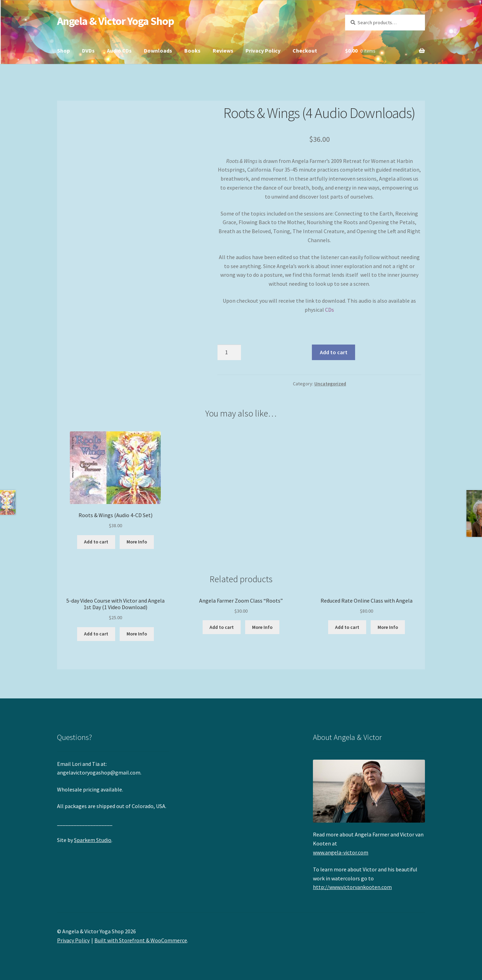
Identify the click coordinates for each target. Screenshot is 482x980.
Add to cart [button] (96, 542)
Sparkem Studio (93, 840)
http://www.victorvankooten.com (352, 887)
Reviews (223, 51)
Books (192, 51)
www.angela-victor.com (341, 852)
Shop (63, 51)
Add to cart (334, 352)
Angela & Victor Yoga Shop (115, 21)
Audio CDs (119, 51)
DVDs (88, 51)
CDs (330, 310)
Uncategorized (330, 384)
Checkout (305, 51)
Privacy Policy (263, 51)
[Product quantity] (229, 352)
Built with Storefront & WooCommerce (141, 940)
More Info (137, 542)
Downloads (158, 51)
